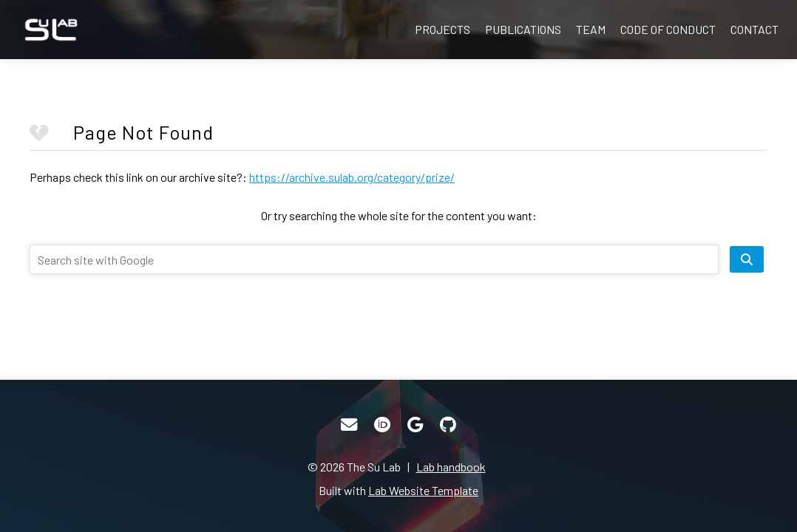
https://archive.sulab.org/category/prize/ (352, 177)
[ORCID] (382, 425)
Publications (523, 29)
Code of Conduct (668, 29)
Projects (442, 29)
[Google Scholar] (415, 425)
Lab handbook (451, 467)
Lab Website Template (423, 490)
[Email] (349, 425)
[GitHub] (448, 425)
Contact (754, 29)
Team (591, 29)
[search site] (747, 259)
